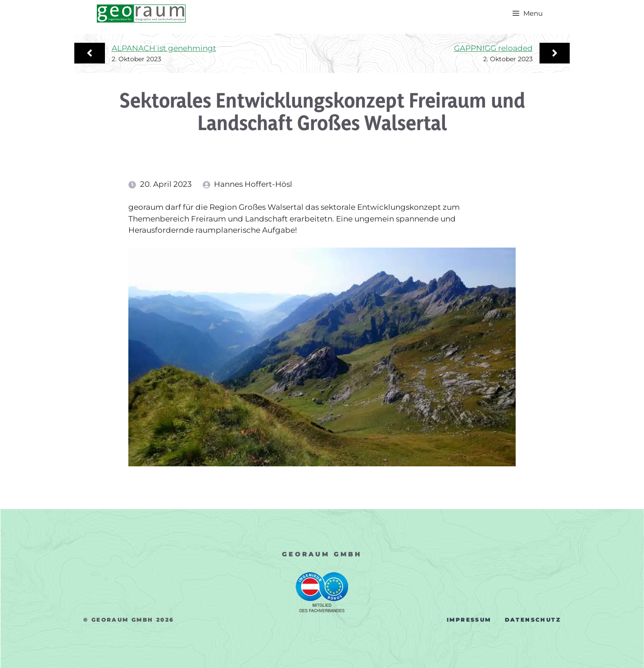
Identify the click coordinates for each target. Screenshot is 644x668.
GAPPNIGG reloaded (493, 48)
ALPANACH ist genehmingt (164, 48)
